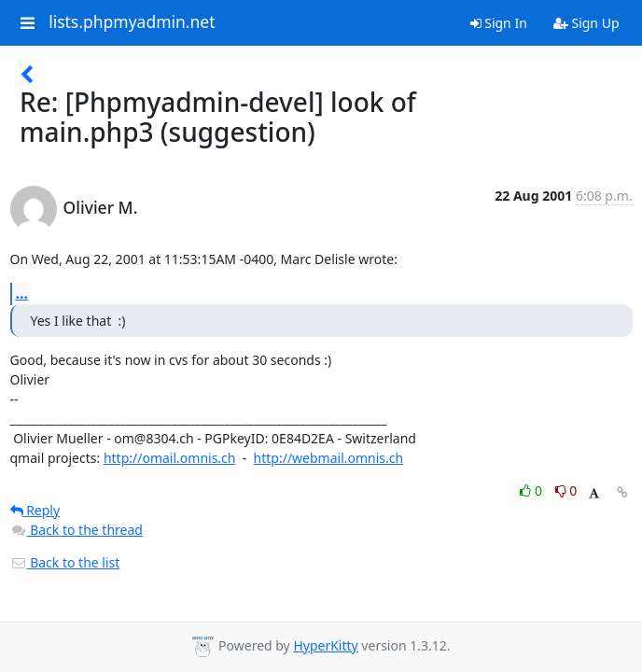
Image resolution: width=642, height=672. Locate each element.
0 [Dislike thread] (566, 490)
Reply (35, 510)
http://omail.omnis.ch (170, 458)
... (22, 293)
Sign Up (586, 23)
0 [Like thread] (532, 490)
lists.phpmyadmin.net (132, 22)
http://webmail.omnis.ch (329, 458)
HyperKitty (325, 645)
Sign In (499, 23)
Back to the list (65, 562)
